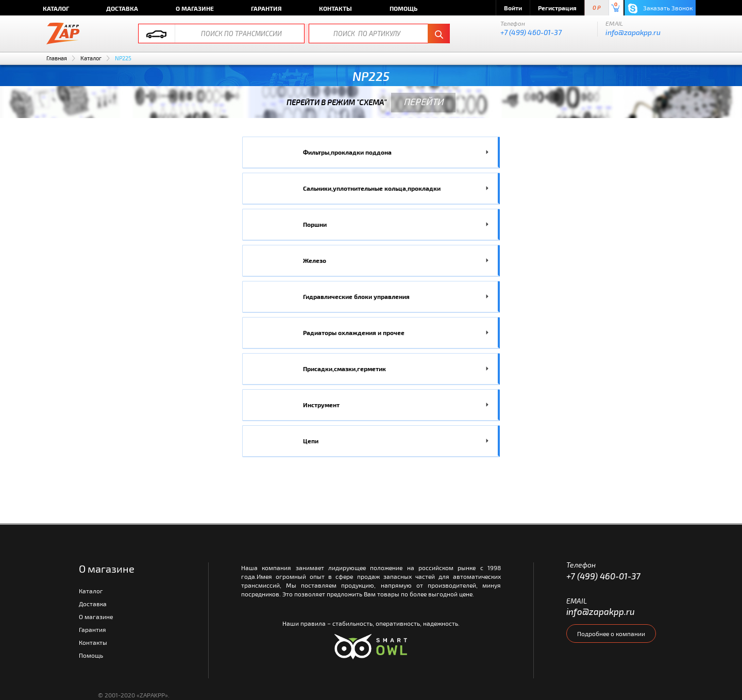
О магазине (195, 8)
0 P (597, 8)
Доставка (122, 8)
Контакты (335, 8)
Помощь (403, 8)
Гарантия (266, 8)
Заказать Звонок (660, 9)
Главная (57, 58)
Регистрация (557, 8)
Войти (513, 8)
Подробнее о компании (611, 634)
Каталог (56, 8)
